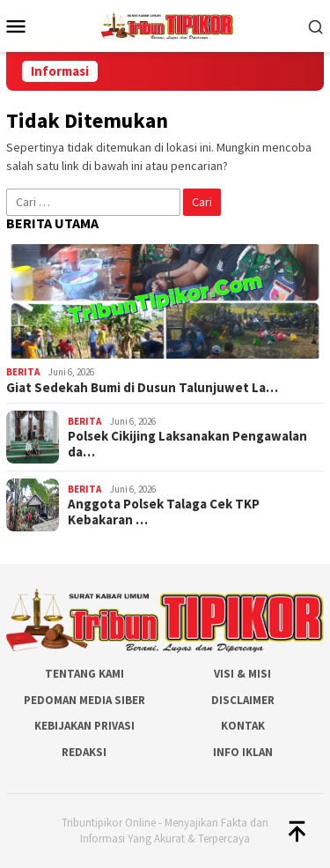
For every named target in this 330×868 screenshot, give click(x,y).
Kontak (243, 726)
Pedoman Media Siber (84, 700)
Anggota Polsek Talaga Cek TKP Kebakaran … (164, 512)
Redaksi (84, 752)
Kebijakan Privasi (84, 726)
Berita (23, 372)
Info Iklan (243, 752)
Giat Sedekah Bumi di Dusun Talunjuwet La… (142, 388)
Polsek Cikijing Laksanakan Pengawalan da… (187, 444)
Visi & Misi (242, 674)
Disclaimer (243, 700)
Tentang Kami (84, 674)
